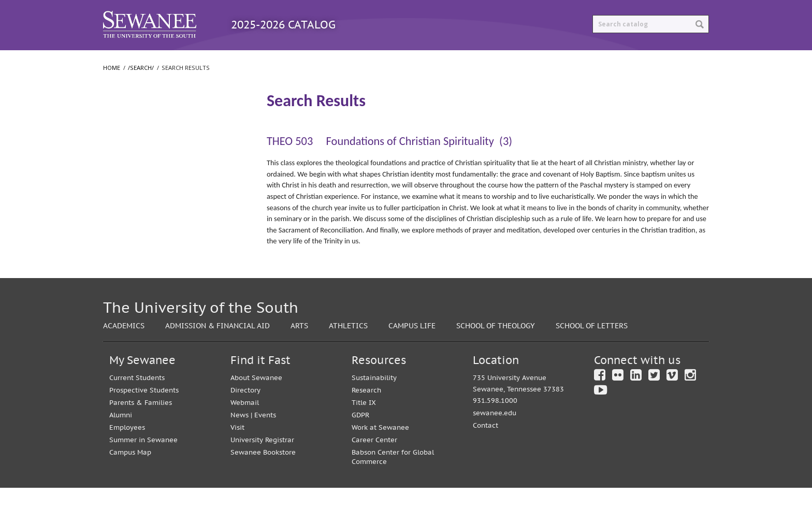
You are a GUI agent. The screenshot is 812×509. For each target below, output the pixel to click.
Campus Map (130, 474)
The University (133, 159)
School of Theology (141, 221)
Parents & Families (141, 424)
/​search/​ (125, 120)
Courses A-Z (310, 61)
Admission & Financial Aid (218, 347)
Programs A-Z (231, 61)
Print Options (497, 61)
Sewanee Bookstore (263, 474)
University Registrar (262, 461)
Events (265, 436)
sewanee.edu (495, 434)
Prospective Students (144, 411)
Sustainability (374, 399)
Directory (245, 411)
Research (366, 411)
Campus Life (412, 347)
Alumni (121, 436)
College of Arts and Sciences (155, 180)
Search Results (136, 137)
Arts (299, 347)
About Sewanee (256, 399)
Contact (485, 447)
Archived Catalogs (401, 61)
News (240, 436)
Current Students (137, 399)
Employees (127, 449)
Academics (124, 347)
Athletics (348, 347)
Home (112, 89)
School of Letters (137, 200)
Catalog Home (147, 61)
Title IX (364, 424)
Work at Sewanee (380, 449)
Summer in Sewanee (143, 461)
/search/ (141, 89)
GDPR (360, 436)
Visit (237, 449)
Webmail (245, 424)
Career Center (374, 461)
